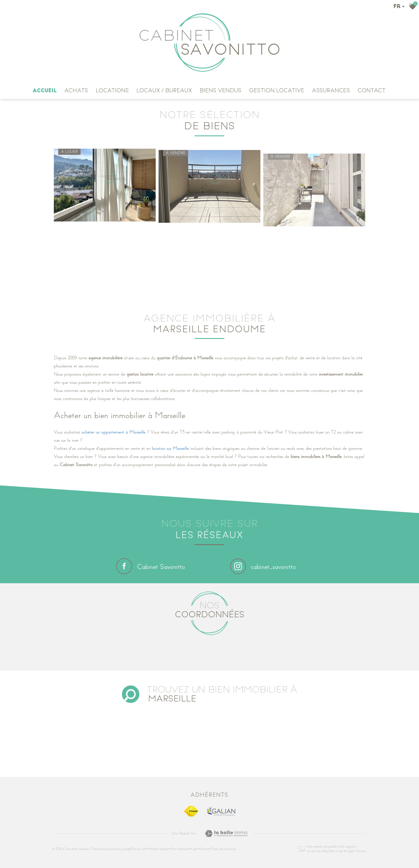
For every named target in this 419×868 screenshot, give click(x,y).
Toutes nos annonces (223, 849)
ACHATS (76, 91)
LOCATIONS (112, 91)
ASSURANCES (331, 91)
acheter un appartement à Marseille (113, 432)
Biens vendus (221, 91)
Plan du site (139, 849)
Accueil (45, 91)
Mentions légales (158, 849)
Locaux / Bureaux (164, 91)
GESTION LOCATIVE (277, 91)
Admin (204, 849)
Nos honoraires (180, 849)
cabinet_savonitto (263, 567)
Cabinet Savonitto (151, 566)
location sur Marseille (170, 448)
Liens (195, 849)
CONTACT (372, 91)
